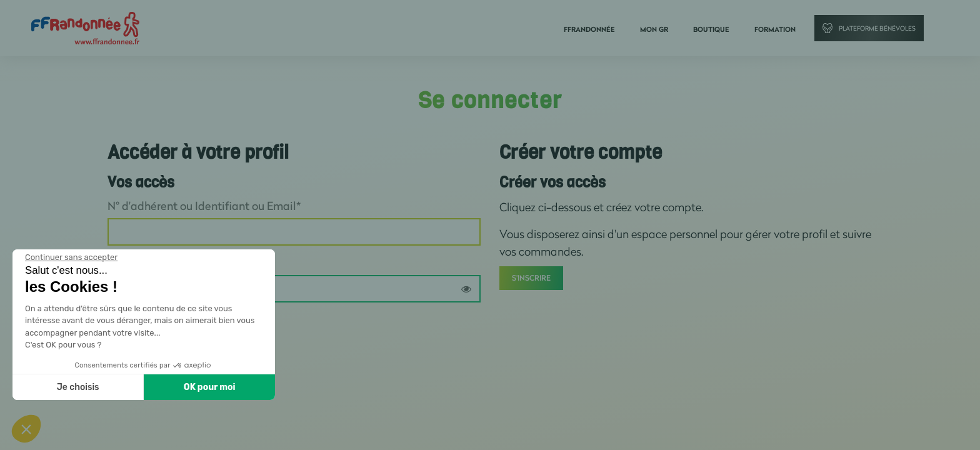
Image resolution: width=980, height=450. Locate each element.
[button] (26, 429)
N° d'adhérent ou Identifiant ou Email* (204, 206)
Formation (775, 29)
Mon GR (654, 29)
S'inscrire (531, 278)
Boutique (711, 29)
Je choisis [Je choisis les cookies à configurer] (78, 387)
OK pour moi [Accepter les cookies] (210, 387)
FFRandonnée (589, 29)
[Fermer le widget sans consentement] (71, 257)
